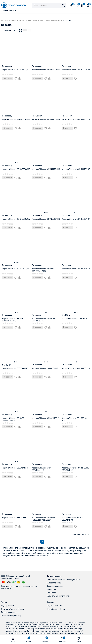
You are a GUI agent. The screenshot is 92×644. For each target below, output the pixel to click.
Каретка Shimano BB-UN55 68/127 (16, 219)
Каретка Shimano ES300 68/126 (15, 368)
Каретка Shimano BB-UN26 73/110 (16, 269)
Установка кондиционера (12, 616)
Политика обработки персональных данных (19, 586)
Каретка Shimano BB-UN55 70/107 (76, 169)
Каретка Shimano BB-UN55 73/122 (16, 70)
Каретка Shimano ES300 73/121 (75, 319)
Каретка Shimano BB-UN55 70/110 (46, 169)
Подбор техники (8, 606)
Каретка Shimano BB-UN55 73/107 (76, 70)
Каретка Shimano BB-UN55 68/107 (76, 219)
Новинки (8, 31)
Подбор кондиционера (11, 612)
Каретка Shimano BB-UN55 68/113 (46, 219)
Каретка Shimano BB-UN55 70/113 (16, 169)
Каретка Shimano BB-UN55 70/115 (76, 119)
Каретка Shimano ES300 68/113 (45, 368)
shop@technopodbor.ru (56, 609)
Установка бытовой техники (13, 609)
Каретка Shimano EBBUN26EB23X (16, 518)
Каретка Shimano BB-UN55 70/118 (46, 119)
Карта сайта (6, 588)
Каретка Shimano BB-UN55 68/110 (76, 368)
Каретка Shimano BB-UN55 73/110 (46, 70)
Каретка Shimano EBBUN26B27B (15, 468)
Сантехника (51, 593)
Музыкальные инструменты (58, 596)
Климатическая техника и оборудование (63, 580)
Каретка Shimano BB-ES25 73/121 (46, 418)
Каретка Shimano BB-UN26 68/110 (76, 269)
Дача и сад (51, 589)
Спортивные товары (55, 586)
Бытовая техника (54, 583)
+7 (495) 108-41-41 (54, 606)
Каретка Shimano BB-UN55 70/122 (16, 119)
